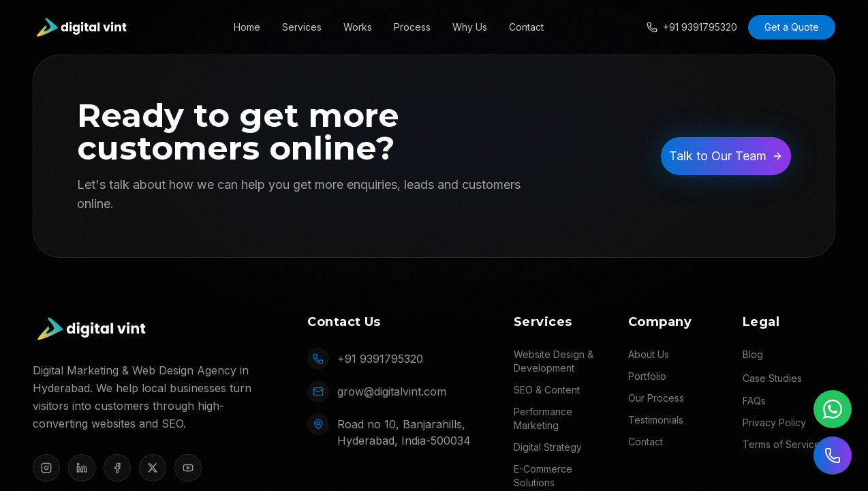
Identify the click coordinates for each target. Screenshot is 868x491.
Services (302, 27)
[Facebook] (117, 468)
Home (247, 27)
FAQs (754, 401)
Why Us (470, 27)
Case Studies (772, 378)
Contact (526, 27)
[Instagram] (46, 468)
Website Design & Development (554, 361)
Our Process (656, 398)
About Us (649, 354)
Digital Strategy (548, 447)
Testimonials (656, 420)
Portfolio (647, 376)
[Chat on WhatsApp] (833, 409)
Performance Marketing (543, 418)
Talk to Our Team (726, 156)
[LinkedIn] (82, 468)
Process (412, 27)
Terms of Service (781, 444)
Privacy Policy (774, 422)
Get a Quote (792, 27)
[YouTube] (188, 468)
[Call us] (833, 456)
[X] (153, 468)
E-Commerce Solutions (543, 476)
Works (358, 27)
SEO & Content (547, 390)
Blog (753, 354)
